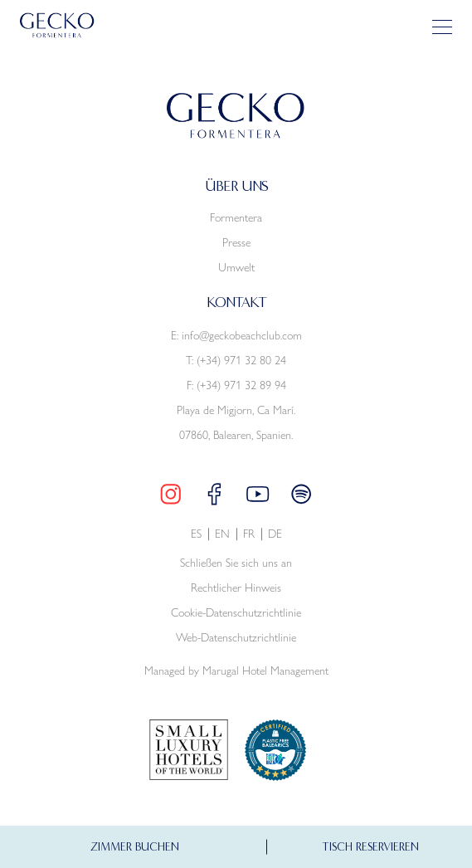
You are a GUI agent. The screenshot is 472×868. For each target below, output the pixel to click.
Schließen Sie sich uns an (236, 564)
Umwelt (236, 268)
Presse (236, 243)
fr (249, 535)
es (196, 535)
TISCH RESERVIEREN (370, 834)
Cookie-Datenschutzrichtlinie (236, 614)
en (222, 535)
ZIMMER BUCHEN (135, 834)
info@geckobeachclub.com (242, 336)
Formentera (236, 218)
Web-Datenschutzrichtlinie (236, 639)
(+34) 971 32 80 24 (241, 361)
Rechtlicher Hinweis (236, 589)
